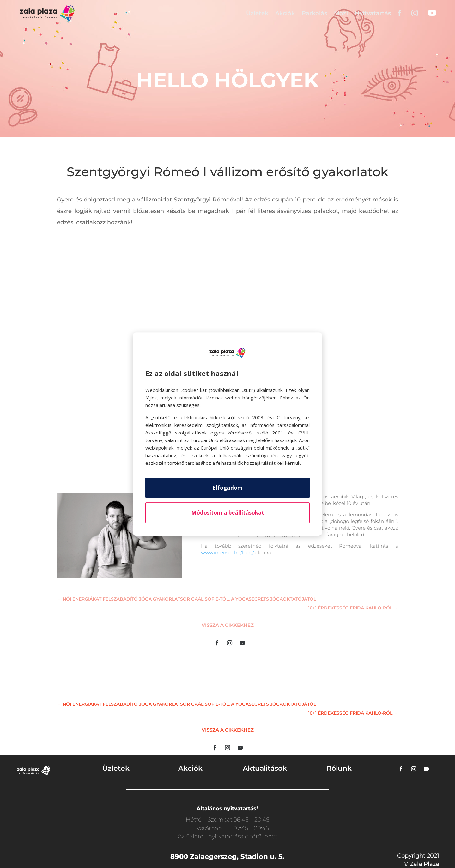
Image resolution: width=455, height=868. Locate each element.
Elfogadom (228, 488)
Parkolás (314, 13)
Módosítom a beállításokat (228, 513)
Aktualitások (265, 768)
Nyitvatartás (373, 13)
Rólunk (339, 768)
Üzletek (257, 13)
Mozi (341, 13)
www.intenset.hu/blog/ (227, 552)
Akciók (285, 13)
